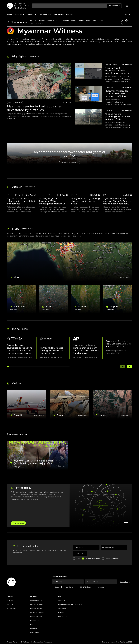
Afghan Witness (112, 559)
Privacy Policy (12, 642)
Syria (32, 625)
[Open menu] (127, 6)
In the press (12, 608)
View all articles (30, 187)
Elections (109, 87)
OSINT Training (86, 587)
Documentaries (45, 15)
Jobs (57, 587)
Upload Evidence (37, 24)
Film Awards (59, 15)
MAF (114, 64)
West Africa (35, 633)
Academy (62, 608)
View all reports (34, 56)
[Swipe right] (129, 367)
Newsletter (69, 587)
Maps (73, 20)
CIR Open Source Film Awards (70, 604)
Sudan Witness (36, 617)
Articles (42, 20)
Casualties (109, 110)
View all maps (27, 228)
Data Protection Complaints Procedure (36, 642)
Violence (107, 195)
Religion (19, 102)
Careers (61, 612)
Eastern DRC (35, 621)
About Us (62, 600)
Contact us (62, 617)
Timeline (65, 20)
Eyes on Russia (36, 608)
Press (88, 20)
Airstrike (11, 102)
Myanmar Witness (19, 22)
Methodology (98, 20)
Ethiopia (33, 629)
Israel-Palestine (36, 600)
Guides (81, 20)
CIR (78, 559)
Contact (69, 15)
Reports (33, 20)
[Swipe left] (123, 367)
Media (108, 64)
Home (9, 15)
